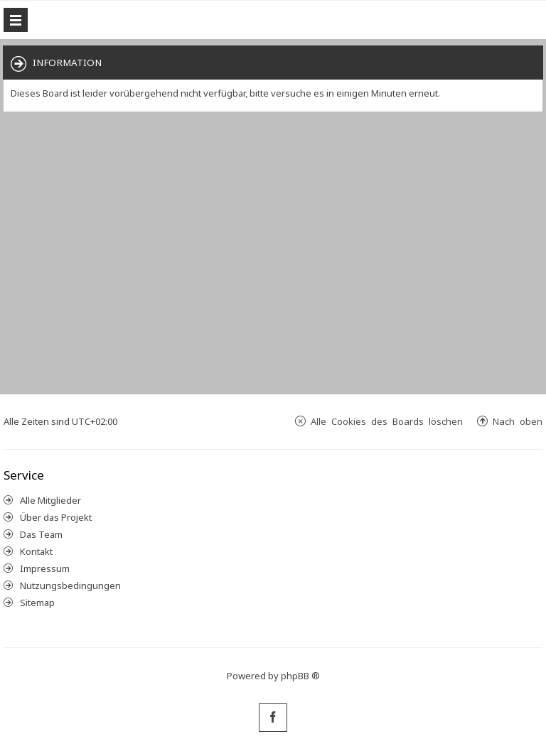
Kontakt (36, 551)
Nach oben (518, 421)
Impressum (45, 568)
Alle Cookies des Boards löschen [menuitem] (387, 421)
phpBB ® (300, 676)
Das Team (41, 534)
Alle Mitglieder (50, 500)
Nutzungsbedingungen (70, 585)
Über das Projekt (56, 517)
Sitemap (37, 603)
